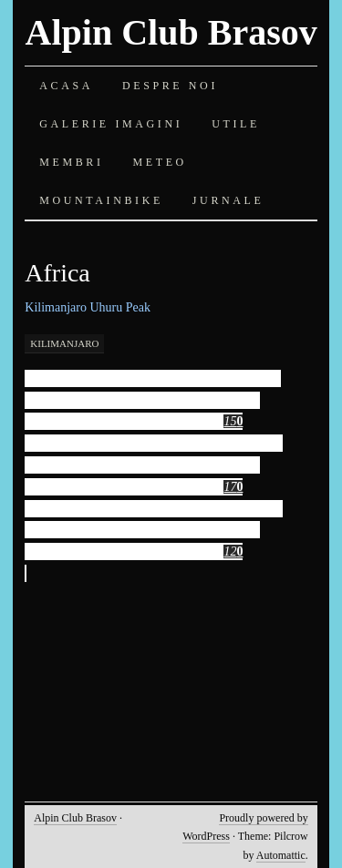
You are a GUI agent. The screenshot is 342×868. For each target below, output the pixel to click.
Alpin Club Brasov (171, 32)
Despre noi (170, 86)
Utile (236, 124)
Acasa (66, 86)
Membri (71, 162)
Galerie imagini (111, 124)
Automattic (281, 855)
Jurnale (228, 200)
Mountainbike (101, 200)
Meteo (160, 162)
